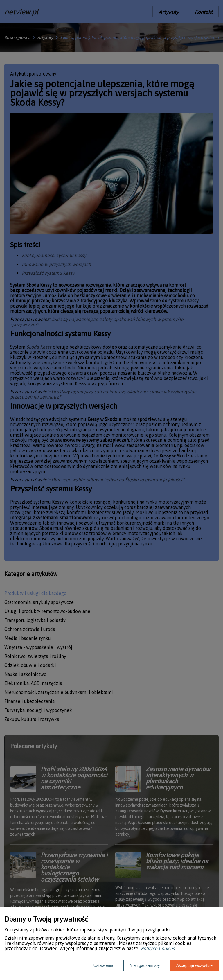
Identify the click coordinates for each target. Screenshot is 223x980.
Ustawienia (103, 965)
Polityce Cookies (158, 948)
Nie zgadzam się (145, 965)
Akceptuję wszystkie (194, 965)
